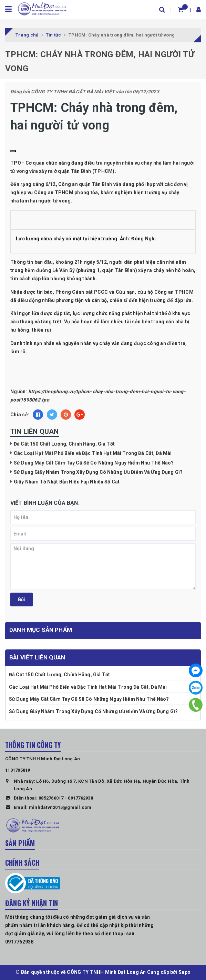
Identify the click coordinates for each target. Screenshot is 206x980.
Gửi (22, 600)
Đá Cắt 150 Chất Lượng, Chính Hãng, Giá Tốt (64, 444)
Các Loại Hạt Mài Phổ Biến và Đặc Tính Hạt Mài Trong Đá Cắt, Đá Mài (93, 453)
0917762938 (80, 798)
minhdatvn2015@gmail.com (60, 807)
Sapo (184, 972)
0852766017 (51, 798)
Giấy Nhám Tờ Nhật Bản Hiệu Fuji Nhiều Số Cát (67, 482)
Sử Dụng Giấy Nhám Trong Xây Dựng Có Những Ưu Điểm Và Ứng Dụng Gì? (98, 472)
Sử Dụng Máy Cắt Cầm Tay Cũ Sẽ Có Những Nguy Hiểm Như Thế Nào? (94, 463)
